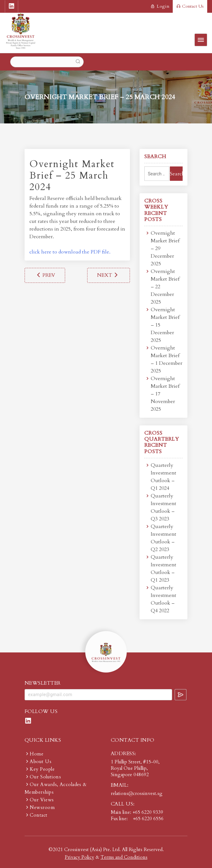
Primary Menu (201, 40)
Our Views (42, 800)
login (160, 6)
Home (37, 754)
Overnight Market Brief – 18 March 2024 (45, 275)
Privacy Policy (79, 857)
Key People (42, 769)
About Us (41, 761)
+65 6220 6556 (148, 819)
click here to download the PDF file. (70, 252)
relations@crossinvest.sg (137, 793)
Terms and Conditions (124, 857)
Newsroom (42, 807)
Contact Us (190, 6)
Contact (38, 815)
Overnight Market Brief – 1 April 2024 (109, 275)
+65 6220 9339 (148, 812)
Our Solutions (45, 777)
